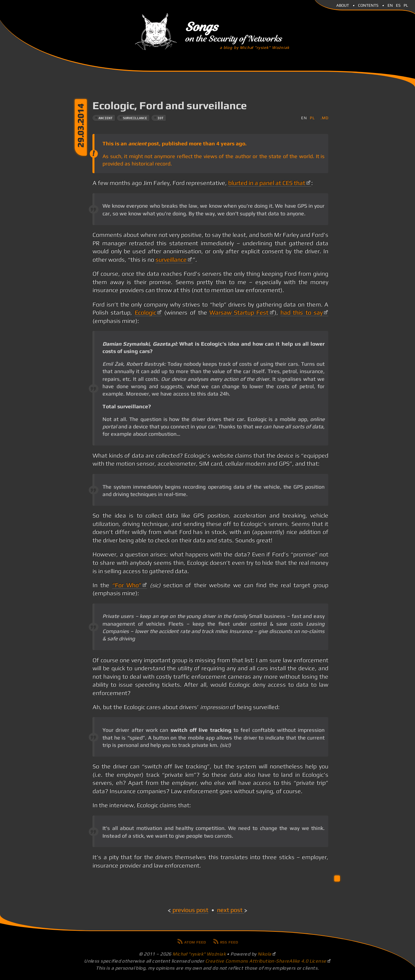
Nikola (265, 954)
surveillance (135, 118)
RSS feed (229, 941)
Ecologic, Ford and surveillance (170, 105)
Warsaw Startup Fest (239, 312)
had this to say (301, 312)
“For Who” (127, 585)
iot (160, 118)
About (343, 5)
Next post (230, 910)
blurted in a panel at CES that (267, 183)
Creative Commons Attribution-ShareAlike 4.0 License (266, 961)
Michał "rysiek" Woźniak (199, 954)
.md (324, 118)
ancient (106, 118)
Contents (368, 5)
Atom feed (195, 941)
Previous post (190, 910)
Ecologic (145, 312)
